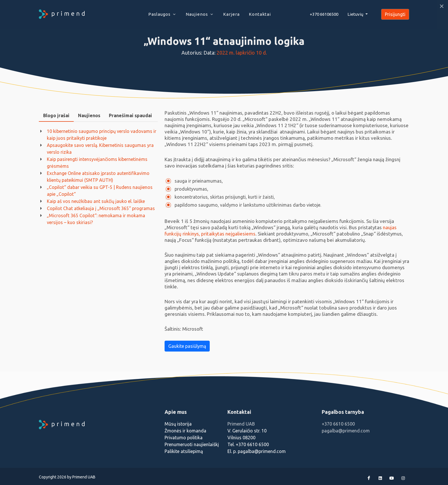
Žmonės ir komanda (185, 431)
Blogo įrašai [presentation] (56, 115)
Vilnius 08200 (241, 438)
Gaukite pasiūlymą (187, 346)
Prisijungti (395, 14)
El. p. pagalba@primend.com (257, 451)
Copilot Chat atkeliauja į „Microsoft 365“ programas (101, 208)
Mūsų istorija (178, 424)
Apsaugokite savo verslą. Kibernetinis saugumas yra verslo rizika (100, 149)
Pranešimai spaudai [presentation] (130, 115)
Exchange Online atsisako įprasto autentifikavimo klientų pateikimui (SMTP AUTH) (98, 177)
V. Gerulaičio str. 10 (247, 431)
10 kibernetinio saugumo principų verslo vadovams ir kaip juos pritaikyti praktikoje (102, 135)
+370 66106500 (324, 14)
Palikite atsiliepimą (184, 451)
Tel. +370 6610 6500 (248, 444)
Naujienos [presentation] (89, 115)
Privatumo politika (184, 438)
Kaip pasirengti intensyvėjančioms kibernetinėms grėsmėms (97, 163)
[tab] (56, 116)
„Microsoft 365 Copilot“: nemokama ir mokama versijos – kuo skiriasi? (96, 219)
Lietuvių (356, 14)
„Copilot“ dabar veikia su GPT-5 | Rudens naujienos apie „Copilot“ (100, 191)
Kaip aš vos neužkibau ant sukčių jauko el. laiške (96, 201)
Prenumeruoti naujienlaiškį (192, 444)
